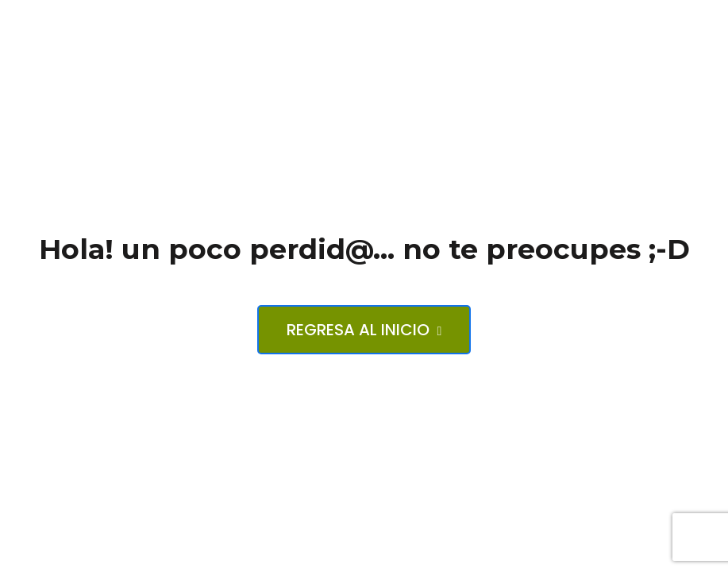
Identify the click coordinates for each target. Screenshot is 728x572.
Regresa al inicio (364, 330)
